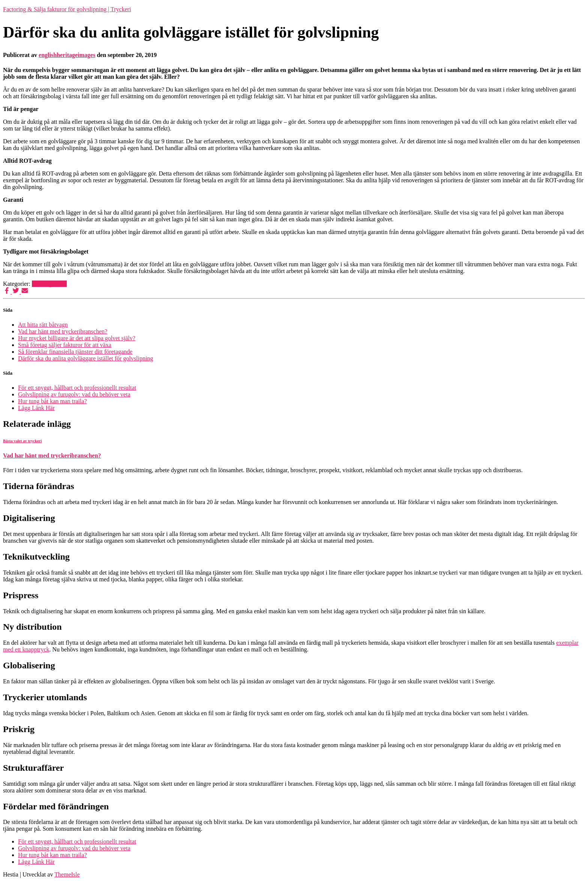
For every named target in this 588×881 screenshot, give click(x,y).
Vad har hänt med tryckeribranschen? (63, 331)
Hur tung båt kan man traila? (52, 401)
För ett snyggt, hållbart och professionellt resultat (77, 388)
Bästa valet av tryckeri (22, 441)
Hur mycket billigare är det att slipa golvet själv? (77, 338)
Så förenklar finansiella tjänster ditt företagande (75, 352)
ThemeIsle (67, 874)
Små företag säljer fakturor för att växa (65, 345)
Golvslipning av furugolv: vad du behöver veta (74, 394)
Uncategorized (49, 284)
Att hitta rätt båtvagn (43, 325)
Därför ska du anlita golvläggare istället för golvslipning (85, 358)
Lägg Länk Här (36, 408)
